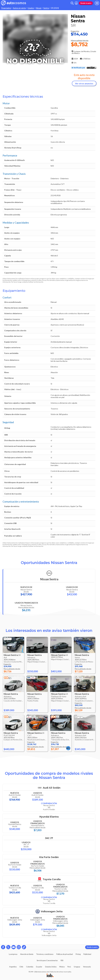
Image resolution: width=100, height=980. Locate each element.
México (62, 967)
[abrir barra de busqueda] (72, 3)
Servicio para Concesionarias (47, 960)
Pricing (78, 954)
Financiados (6, 8)
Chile (21, 967)
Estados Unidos (51, 967)
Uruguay (77, 967)
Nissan (39, 8)
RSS (62, 960)
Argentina (13, 967)
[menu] (97, 3)
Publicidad (87, 954)
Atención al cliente (27, 954)
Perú (69, 967)
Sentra (46, 8)
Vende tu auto (86, 3)
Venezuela (87, 967)
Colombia (30, 967)
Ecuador (39, 967)
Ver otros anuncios (84, 83)
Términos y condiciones (45, 954)
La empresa (13, 954)
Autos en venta (19, 8)
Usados (31, 8)
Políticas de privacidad (65, 954)
